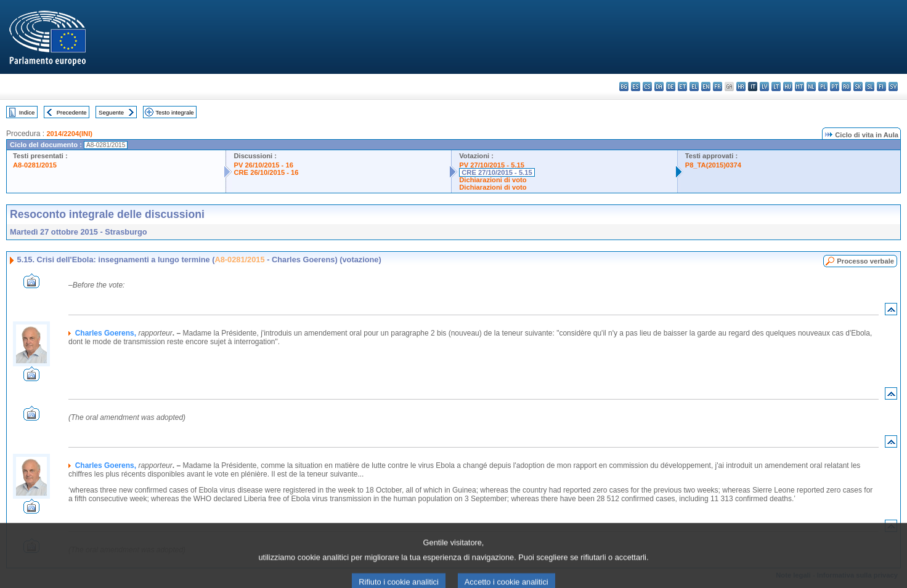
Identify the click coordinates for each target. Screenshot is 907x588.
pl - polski (823, 87)
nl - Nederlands (811, 87)
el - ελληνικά (694, 87)
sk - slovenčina (858, 87)
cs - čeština (647, 87)
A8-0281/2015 (35, 165)
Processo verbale (865, 261)
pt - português (835, 87)
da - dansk (659, 87)
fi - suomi (881, 87)
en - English (706, 87)
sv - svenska (893, 87)
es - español (636, 87)
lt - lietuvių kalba (776, 87)
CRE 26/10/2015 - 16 (266, 172)
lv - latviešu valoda (764, 87)
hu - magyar (788, 87)
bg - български (624, 87)
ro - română (846, 87)
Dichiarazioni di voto (493, 180)
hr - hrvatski (741, 87)
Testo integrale (174, 112)
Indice (27, 112)
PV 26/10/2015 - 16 (263, 165)
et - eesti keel (682, 87)
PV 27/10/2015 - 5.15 (492, 165)
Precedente (72, 112)
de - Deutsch (671, 87)
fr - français (718, 87)
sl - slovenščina (870, 87)
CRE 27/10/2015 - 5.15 (497, 172)
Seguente (111, 112)
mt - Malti (799, 87)
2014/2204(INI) (69, 134)
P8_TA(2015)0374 (713, 165)
